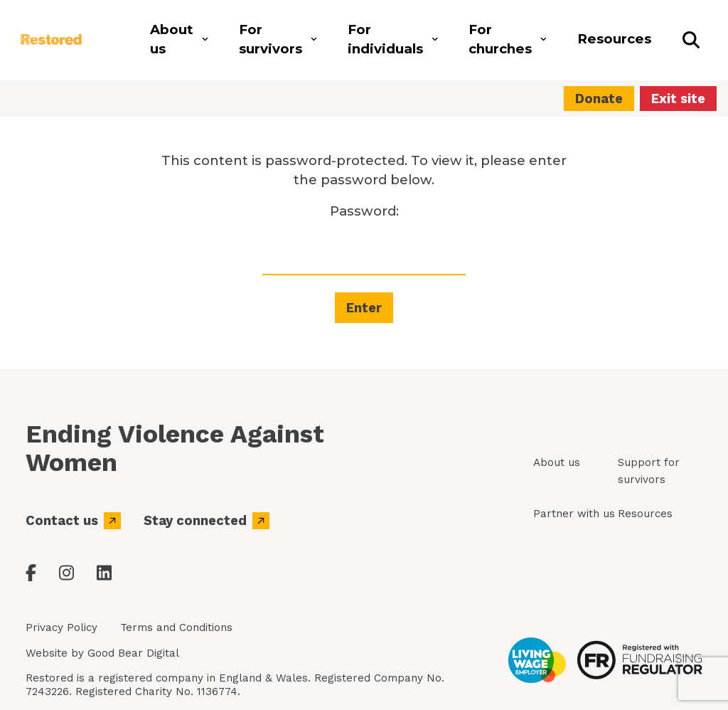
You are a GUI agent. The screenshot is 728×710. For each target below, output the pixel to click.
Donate (599, 99)
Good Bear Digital (133, 653)
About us (557, 462)
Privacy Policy (61, 627)
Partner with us (574, 514)
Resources (645, 514)
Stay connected (207, 521)
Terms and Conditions (176, 627)
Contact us (73, 521)
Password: (364, 239)
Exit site (678, 99)
